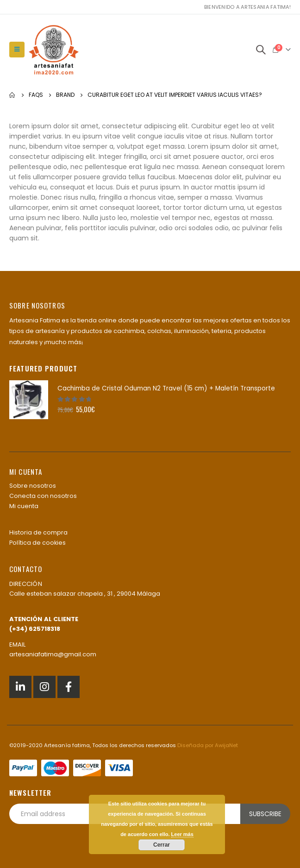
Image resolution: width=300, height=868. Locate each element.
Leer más (182, 834)
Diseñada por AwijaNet (208, 745)
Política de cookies (37, 543)
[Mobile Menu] (17, 50)
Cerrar (162, 845)
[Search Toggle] (261, 50)
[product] (29, 400)
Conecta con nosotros (43, 496)
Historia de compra (38, 532)
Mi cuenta (24, 506)
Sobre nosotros (33, 486)
